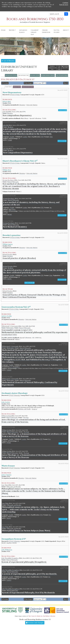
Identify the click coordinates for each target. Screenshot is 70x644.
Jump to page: (38, 83)
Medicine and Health (24, 409)
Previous (5, 83)
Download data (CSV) (65, 67)
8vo (49, 439)
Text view (8, 87)
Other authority (29, 283)
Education (22, 105)
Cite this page (59, 68)
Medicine (10, 113)
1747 (41, 365)
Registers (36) (24, 75)
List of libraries (8, 61)
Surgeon (34, 409)
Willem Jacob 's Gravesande (10, 326)
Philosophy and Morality (14, 487)
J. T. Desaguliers (15, 367)
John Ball (5, 112)
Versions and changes (35, 623)
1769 (42, 137)
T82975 (9, 518)
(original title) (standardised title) (34, 332)
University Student (32, 105)
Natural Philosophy (13, 182)
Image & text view (28, 87)
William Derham (7, 416)
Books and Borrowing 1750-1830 (35, 19)
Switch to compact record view (52, 68)
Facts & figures (62, 75)
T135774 (9, 580)
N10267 (10, 215)
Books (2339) (35, 75)
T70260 (9, 443)
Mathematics (10, 328)
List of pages (28, 83)
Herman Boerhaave (8, 180)
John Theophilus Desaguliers (10, 558)
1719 (41, 439)
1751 (42, 275)
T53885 (10, 140)
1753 (42, 208)
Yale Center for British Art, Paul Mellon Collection (42, 616)
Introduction (11, 75)
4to (51, 208)
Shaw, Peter (12, 209)
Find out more (64, 5)
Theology (26, 418)
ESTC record (62, 141)
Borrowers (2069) (48, 75)
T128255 (9, 370)
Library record (63, 110)
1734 (41, 515)
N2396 (9, 279)
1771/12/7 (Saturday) (14, 395)
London (25, 137)
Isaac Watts (5, 485)
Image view (17, 87)
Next (66, 83)
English (12, 137)
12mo (51, 137)
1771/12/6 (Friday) (15, 95)
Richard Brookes (8, 255)
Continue (65, 3)
